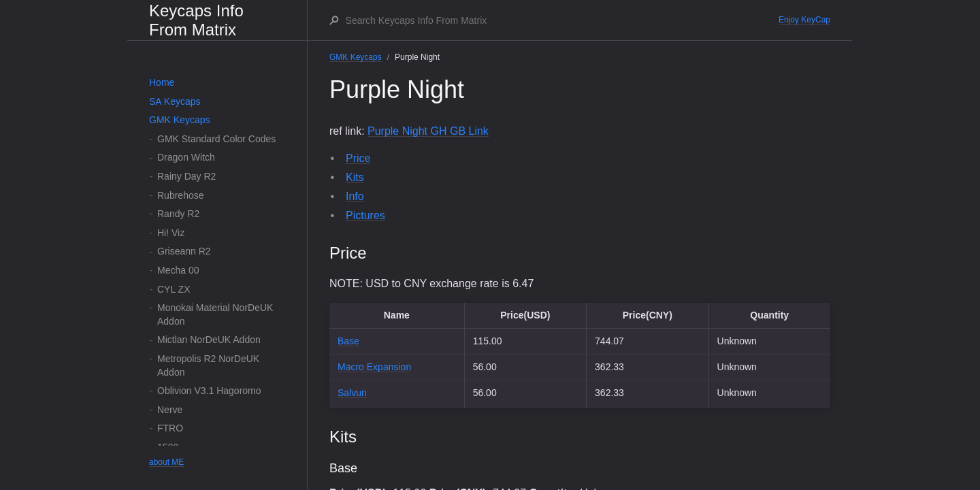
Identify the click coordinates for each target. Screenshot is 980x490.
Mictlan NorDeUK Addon (209, 340)
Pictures (365, 215)
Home (162, 82)
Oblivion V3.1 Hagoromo (209, 391)
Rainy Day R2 (186, 176)
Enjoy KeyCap (804, 20)
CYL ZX (174, 289)
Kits (355, 177)
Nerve (170, 410)
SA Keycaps (175, 101)
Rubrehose (181, 195)
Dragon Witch (186, 157)
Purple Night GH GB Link (428, 131)
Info (355, 196)
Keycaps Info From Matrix (196, 20)
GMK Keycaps (179, 120)
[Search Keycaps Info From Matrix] (561, 20)
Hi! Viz (171, 233)
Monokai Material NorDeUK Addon (215, 314)
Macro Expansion (374, 367)
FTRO (170, 428)
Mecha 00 (178, 270)
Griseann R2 (184, 251)
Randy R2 (178, 214)
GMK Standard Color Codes (216, 139)
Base (348, 341)
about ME (166, 462)
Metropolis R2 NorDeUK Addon (208, 365)
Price (358, 158)
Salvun (352, 393)
